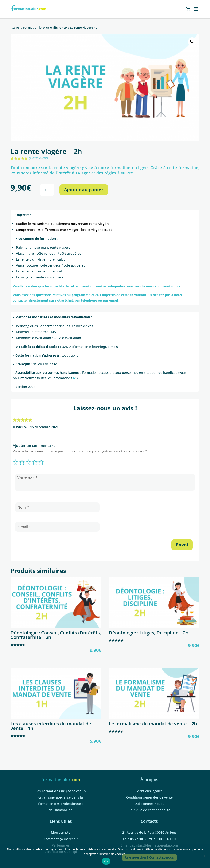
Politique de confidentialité (149, 810)
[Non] (204, 856)
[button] (192, 42)
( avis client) (38, 158)
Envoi (182, 545)
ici (75, 378)
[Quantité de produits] (47, 190)
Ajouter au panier (84, 190)
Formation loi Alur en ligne (42, 27)
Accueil (16, 27)
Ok (106, 861)
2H (66, 27)
